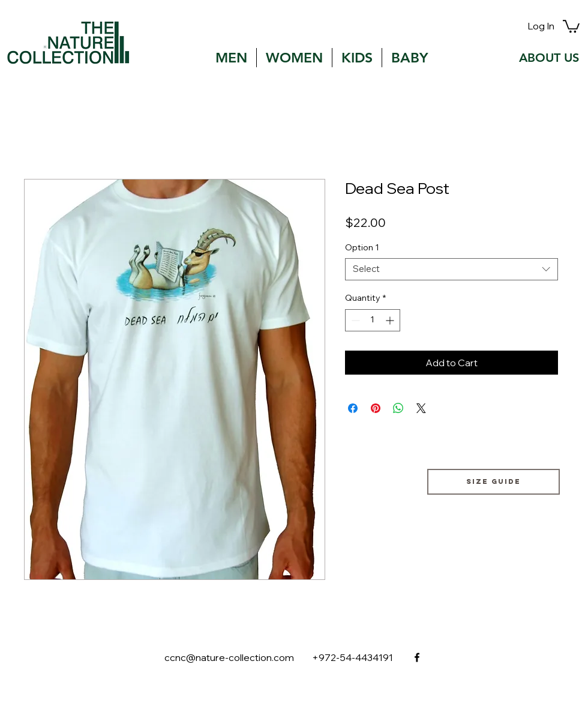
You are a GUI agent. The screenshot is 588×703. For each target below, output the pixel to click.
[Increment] (391, 320)
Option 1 (362, 247)
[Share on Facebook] (353, 408)
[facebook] (417, 657)
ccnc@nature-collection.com (229, 657)
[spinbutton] (373, 320)
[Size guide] (493, 482)
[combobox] (451, 269)
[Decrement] (354, 320)
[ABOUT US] (549, 58)
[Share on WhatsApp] (398, 408)
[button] (571, 26)
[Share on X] (421, 408)
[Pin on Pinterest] (376, 408)
